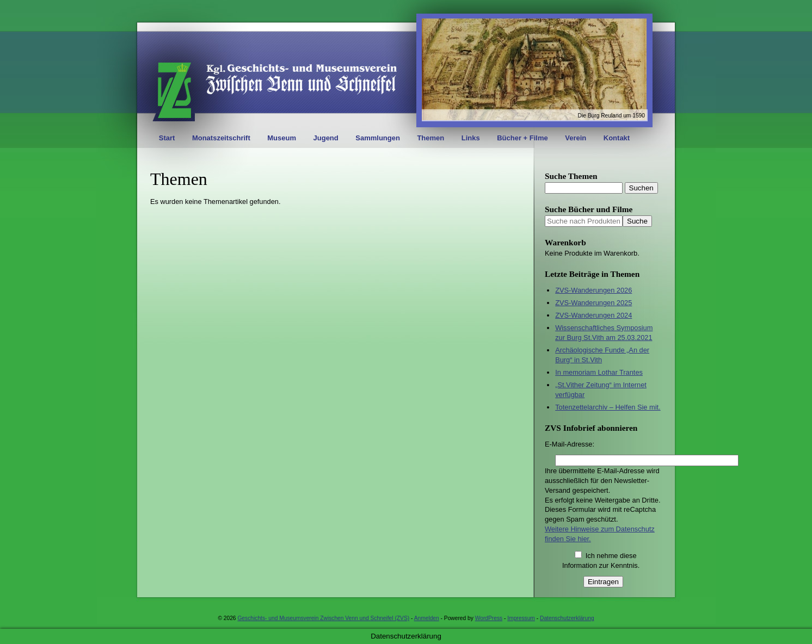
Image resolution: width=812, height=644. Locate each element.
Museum (282, 138)
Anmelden (427, 618)
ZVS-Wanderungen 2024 (593, 315)
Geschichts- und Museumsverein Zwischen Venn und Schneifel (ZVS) (323, 618)
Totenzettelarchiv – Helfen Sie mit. (608, 407)
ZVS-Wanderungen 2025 (593, 303)
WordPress (489, 618)
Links (471, 138)
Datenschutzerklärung (567, 618)
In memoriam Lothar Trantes (599, 372)
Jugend (326, 138)
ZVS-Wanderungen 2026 (593, 290)
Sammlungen (378, 138)
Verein (576, 138)
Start (167, 138)
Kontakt (617, 138)
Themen (430, 138)
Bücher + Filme (522, 138)
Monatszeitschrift (221, 138)
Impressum (521, 618)
